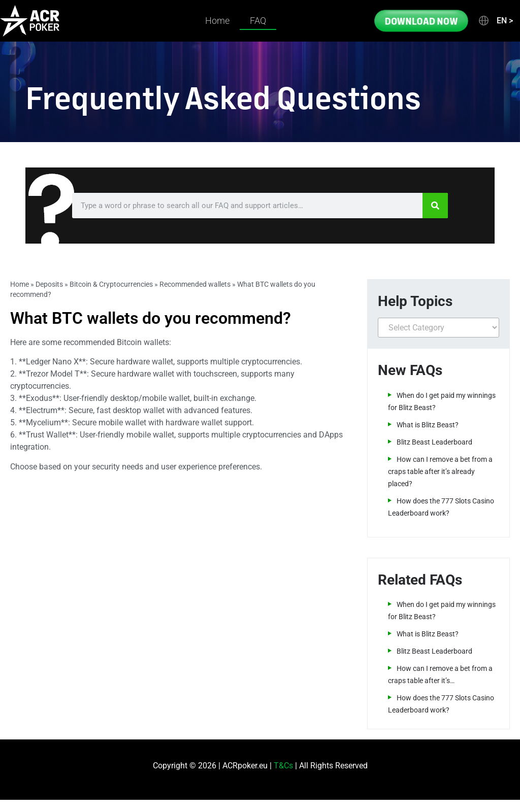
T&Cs (283, 766)
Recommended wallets (195, 284)
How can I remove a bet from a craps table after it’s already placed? (440, 471)
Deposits (49, 284)
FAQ (258, 21)
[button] (495, 21)
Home (217, 21)
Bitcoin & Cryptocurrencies (111, 284)
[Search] (435, 206)
